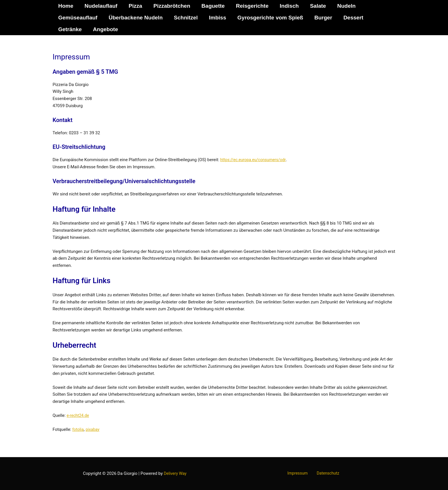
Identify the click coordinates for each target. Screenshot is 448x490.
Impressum (299, 473)
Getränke (70, 29)
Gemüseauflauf (78, 18)
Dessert (351, 18)
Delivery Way (175, 473)
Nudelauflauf (100, 6)
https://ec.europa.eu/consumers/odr (255, 160)
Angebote (105, 29)
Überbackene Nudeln (135, 18)
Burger (321, 18)
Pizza (135, 6)
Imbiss (216, 18)
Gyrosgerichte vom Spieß (269, 18)
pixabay (94, 429)
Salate (315, 6)
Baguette (211, 6)
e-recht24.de (78, 415)
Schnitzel (185, 18)
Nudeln (343, 6)
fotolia (78, 429)
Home (66, 6)
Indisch (287, 6)
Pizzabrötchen (170, 6)
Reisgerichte (250, 6)
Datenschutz (326, 473)
